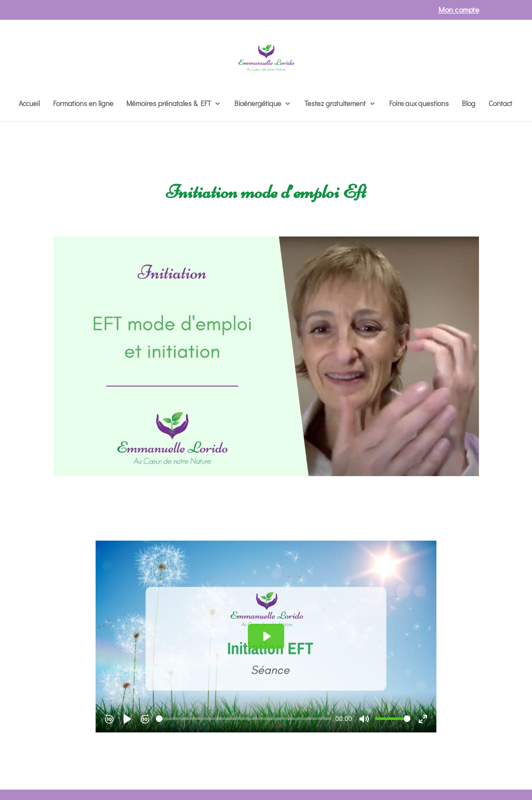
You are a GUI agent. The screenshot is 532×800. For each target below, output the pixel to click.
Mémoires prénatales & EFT (169, 104)
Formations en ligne (83, 104)
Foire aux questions (419, 104)
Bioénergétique (258, 104)
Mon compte (459, 10)
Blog (469, 104)
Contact (500, 104)
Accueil (29, 104)
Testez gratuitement (335, 104)
